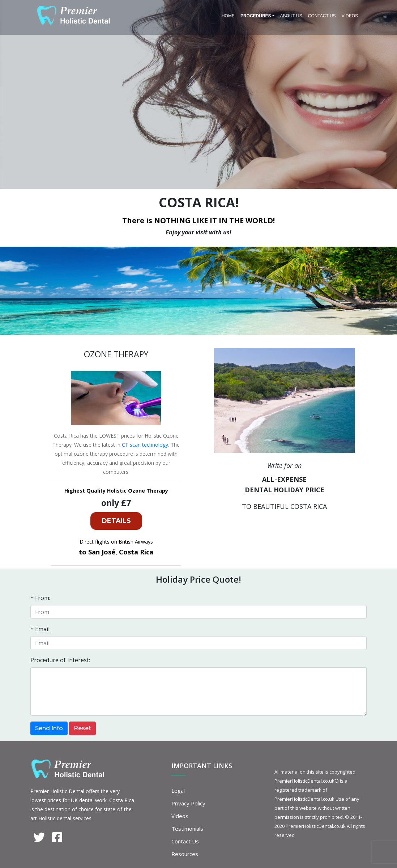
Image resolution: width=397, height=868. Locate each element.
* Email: (40, 629)
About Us (291, 16)
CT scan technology (145, 445)
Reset (82, 728)
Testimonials (187, 829)
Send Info (49, 728)
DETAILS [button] (116, 521)
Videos (350, 16)
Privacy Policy (188, 803)
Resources (185, 854)
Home (228, 16)
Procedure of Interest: (60, 660)
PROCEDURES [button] (256, 16)
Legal (178, 791)
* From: (40, 598)
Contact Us (322, 16)
